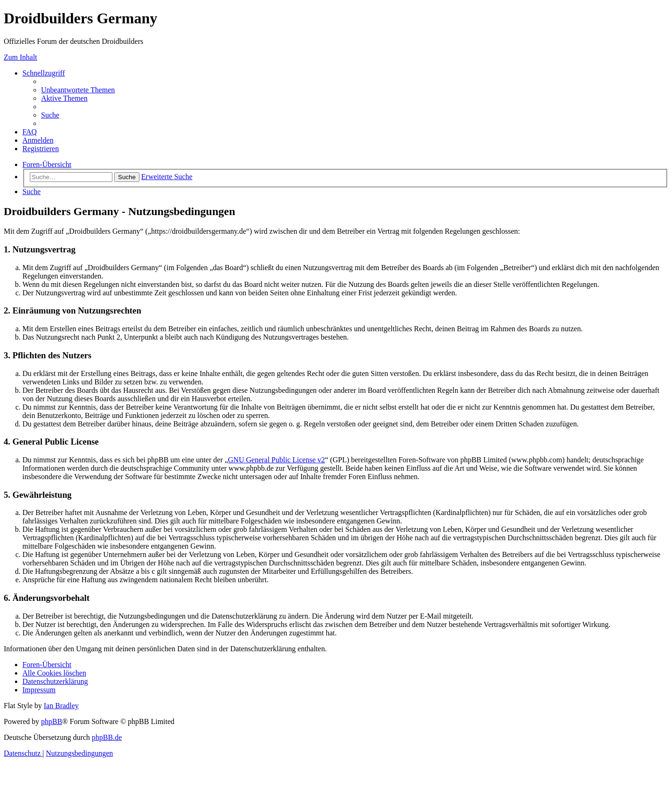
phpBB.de (107, 737)
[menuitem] (78, 90)
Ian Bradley (61, 706)
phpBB (52, 721)
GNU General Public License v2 (277, 460)
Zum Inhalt (21, 57)
